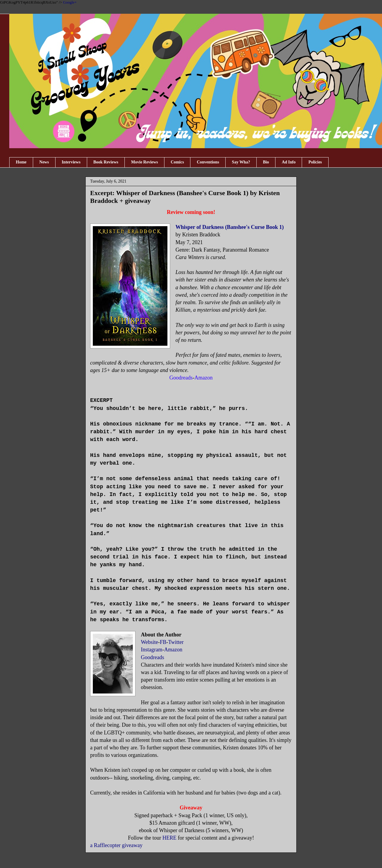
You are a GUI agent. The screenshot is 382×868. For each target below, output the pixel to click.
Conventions (208, 162)
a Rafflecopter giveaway (116, 845)
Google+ (70, 2)
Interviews (71, 162)
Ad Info (289, 162)
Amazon (173, 650)
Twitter (176, 642)
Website (150, 642)
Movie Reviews (144, 162)
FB (163, 642)
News (44, 162)
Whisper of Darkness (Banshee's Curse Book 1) (230, 227)
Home (21, 162)
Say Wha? (241, 162)
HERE (169, 838)
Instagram (152, 650)
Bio (266, 162)
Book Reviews (106, 162)
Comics (177, 162)
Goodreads (153, 657)
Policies (315, 162)
